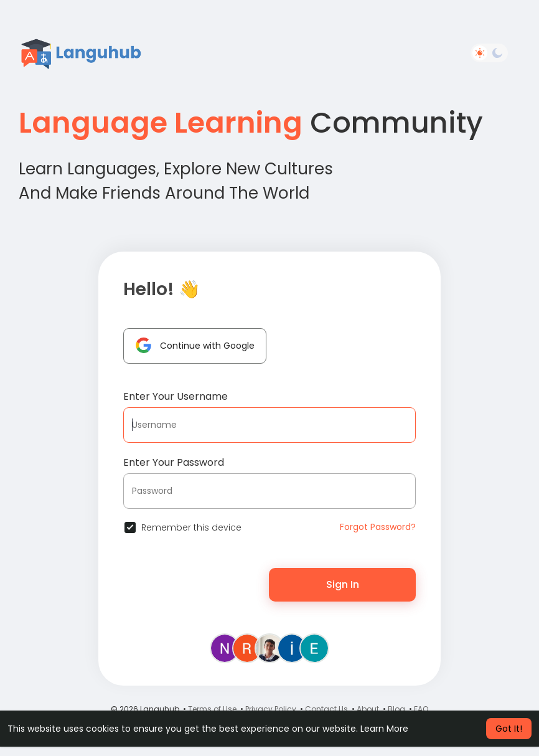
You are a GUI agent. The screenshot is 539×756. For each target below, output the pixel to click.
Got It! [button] (509, 729)
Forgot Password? (378, 527)
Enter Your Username (176, 396)
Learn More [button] (384, 729)
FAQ (421, 709)
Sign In (343, 584)
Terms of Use (212, 709)
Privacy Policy (271, 709)
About (368, 709)
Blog (396, 709)
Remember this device (191, 527)
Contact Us (326, 709)
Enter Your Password (174, 462)
